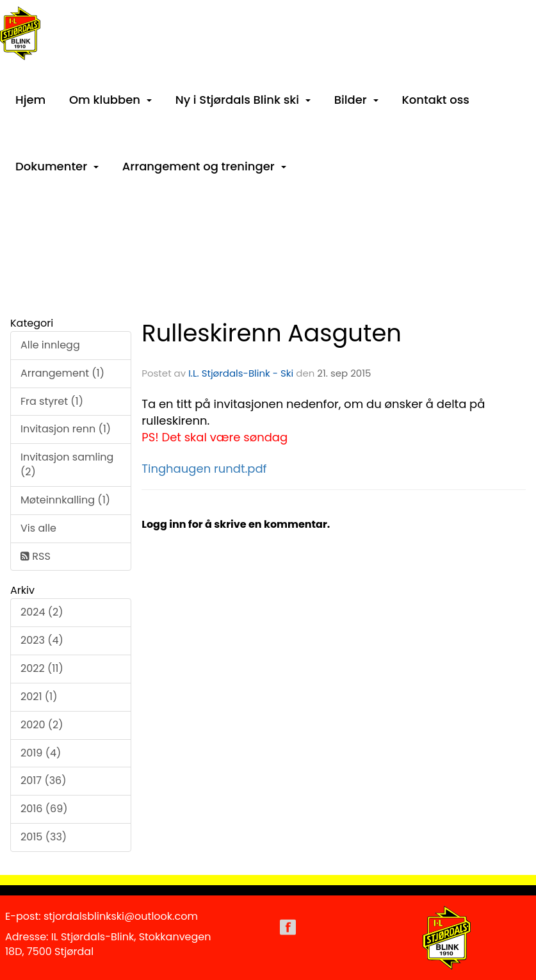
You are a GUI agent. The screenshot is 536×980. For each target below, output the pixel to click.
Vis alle (38, 528)
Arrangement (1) (62, 373)
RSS (36, 556)
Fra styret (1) (52, 401)
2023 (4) (42, 640)
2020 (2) (42, 725)
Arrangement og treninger (204, 166)
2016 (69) (44, 809)
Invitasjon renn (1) (66, 429)
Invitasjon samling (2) (67, 464)
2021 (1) (39, 697)
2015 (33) (44, 837)
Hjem (30, 100)
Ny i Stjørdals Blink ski (243, 100)
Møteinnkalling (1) (65, 500)
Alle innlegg (50, 345)
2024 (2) (42, 612)
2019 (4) (41, 753)
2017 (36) (44, 780)
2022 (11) (42, 668)
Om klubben (110, 100)
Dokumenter (57, 166)
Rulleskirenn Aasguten (272, 333)
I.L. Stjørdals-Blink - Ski (241, 373)
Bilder (356, 100)
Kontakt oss (435, 100)
